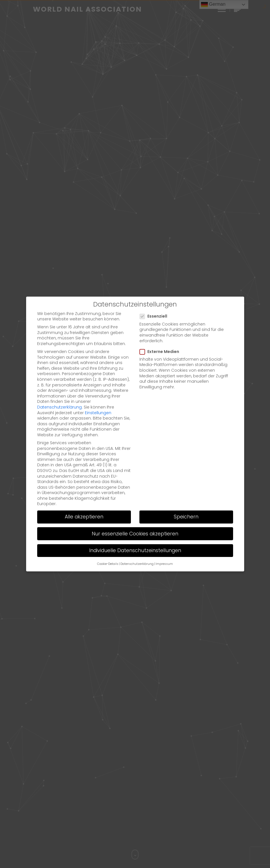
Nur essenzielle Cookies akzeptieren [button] (135, 534)
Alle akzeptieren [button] (84, 517)
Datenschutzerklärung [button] (137, 564)
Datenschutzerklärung (59, 407)
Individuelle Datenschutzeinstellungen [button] (135, 550)
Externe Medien (161, 352)
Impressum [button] (164, 564)
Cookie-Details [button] (108, 564)
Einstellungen (98, 413)
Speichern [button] (186, 517)
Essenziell (155, 316)
